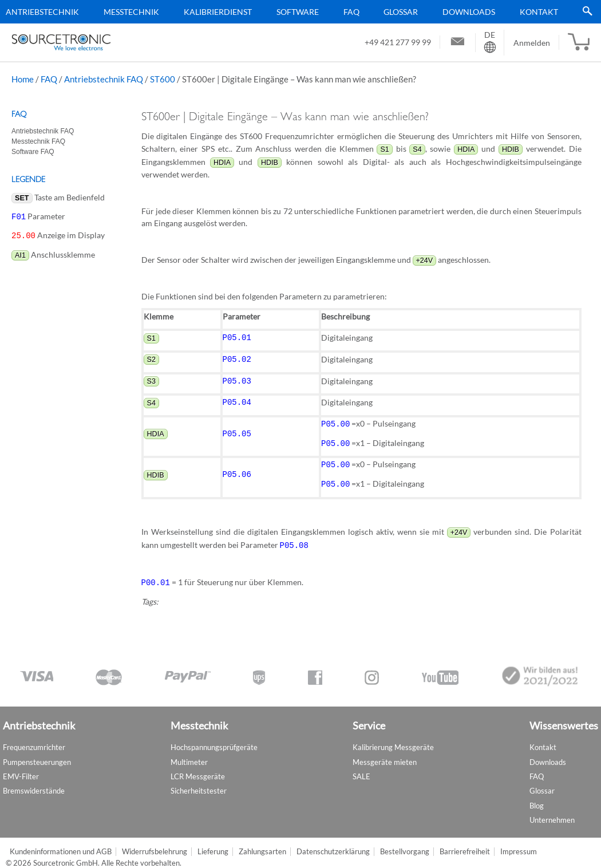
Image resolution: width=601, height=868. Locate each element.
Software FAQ (33, 152)
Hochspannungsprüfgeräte (214, 738)
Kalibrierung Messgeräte (393, 738)
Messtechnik (131, 12)
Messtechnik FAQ (38, 141)
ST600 (163, 79)
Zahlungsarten (262, 843)
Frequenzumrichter (34, 738)
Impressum (519, 843)
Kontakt (539, 12)
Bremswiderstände (34, 782)
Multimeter (189, 752)
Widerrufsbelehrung (155, 843)
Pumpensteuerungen (37, 752)
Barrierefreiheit (465, 843)
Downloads (469, 12)
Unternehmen (552, 810)
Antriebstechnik (42, 12)
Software (298, 12)
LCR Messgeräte (198, 767)
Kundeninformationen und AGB (61, 843)
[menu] (296, 12)
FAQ (351, 12)
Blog (537, 796)
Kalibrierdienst (218, 12)
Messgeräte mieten (385, 752)
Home (23, 79)
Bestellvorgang (405, 843)
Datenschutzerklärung (333, 843)
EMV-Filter (21, 767)
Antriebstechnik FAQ (104, 79)
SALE (361, 767)
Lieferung (213, 843)
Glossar (401, 12)
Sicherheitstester (199, 782)
